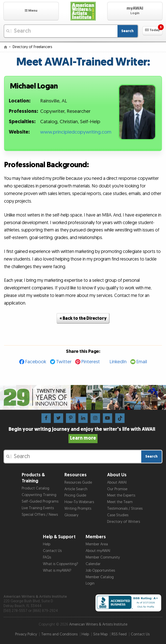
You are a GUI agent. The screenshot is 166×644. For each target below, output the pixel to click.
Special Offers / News (40, 515)
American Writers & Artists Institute (98, 624)
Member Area (97, 544)
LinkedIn (118, 362)
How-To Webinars (79, 502)
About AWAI (117, 482)
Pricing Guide (75, 495)
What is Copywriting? (61, 564)
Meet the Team (120, 502)
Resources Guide (78, 482)
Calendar (93, 564)
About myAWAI (98, 551)
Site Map (100, 634)
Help (47, 544)
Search (127, 31)
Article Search (76, 489)
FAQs (47, 557)
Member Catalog (100, 577)
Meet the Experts (121, 495)
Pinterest (91, 362)
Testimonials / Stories (125, 509)
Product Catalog (35, 488)
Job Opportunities (100, 571)
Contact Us (52, 551)
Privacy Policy (26, 634)
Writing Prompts (78, 509)
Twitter (64, 362)
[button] (31, 11)
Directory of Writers (124, 522)
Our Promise (117, 489)
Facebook (36, 362)
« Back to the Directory (83, 318)
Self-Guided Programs (40, 501)
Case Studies (118, 515)
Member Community (103, 557)
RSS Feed (119, 634)
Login (90, 583)
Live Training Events (38, 508)
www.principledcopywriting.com (76, 132)
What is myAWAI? (57, 571)
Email (142, 362)
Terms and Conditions (59, 634)
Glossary (71, 515)
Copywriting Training (39, 495)
